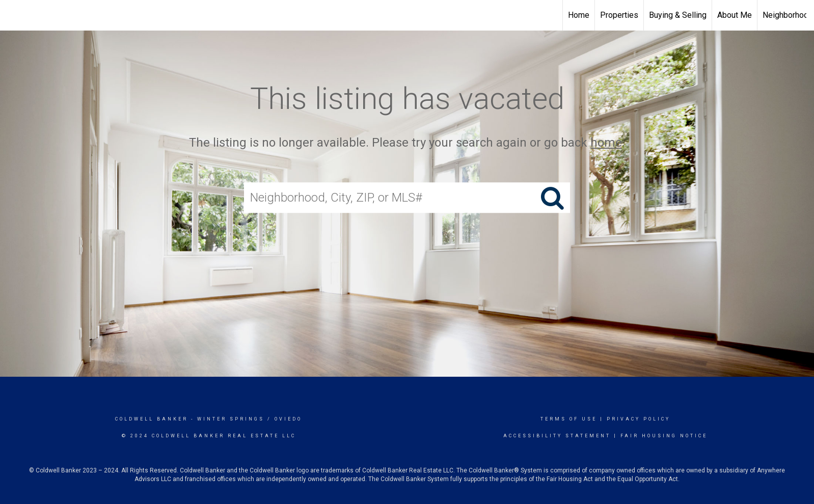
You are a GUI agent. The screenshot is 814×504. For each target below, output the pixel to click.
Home (579, 15)
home (606, 143)
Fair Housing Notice (664, 436)
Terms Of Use (569, 419)
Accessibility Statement (557, 436)
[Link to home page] (13, 15)
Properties (619, 15)
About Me (735, 15)
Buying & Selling (678, 15)
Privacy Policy (639, 419)
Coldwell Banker (152, 419)
